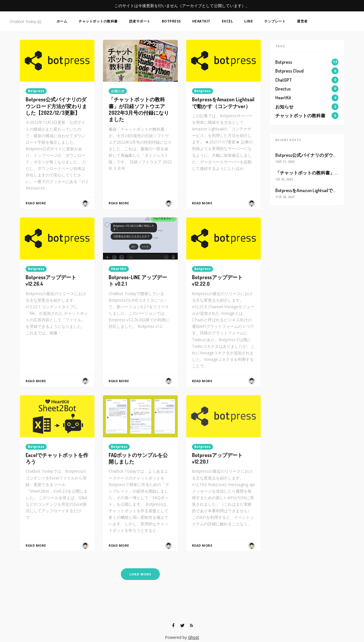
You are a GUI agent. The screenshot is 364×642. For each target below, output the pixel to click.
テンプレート (275, 21)
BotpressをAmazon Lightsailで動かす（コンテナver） (223, 103)
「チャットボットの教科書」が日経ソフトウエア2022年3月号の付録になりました (139, 109)
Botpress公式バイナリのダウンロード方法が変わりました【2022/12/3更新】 (56, 106)
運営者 (302, 21)
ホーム (62, 21)
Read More (36, 203)
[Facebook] (173, 625)
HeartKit (201, 21)
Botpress (171, 21)
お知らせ (118, 91)
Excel (227, 21)
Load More (140, 574)
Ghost (194, 637)
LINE (249, 21)
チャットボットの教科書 (98, 21)
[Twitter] (182, 625)
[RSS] (191, 625)
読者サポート (140, 21)
